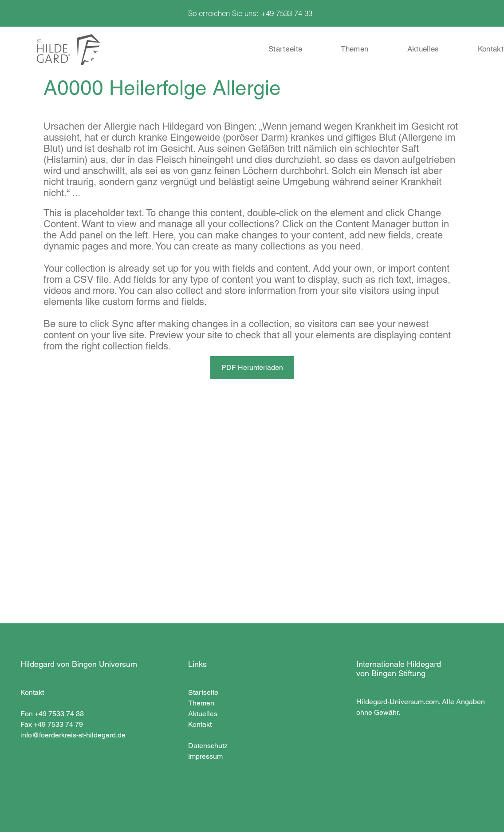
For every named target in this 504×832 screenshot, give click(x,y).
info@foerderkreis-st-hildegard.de (73, 735)
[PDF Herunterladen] (252, 368)
